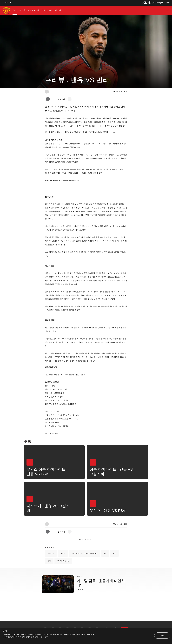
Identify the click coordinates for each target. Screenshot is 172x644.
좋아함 (63, 553)
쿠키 (5, 631)
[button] (6, 3)
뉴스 (114, 553)
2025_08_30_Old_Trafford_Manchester (84, 553)
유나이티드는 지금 (63, 561)
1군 (105, 553)
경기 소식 (51, 553)
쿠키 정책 (44, 637)
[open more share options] (70, 99)
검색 (49, 561)
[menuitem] (15, 10)
